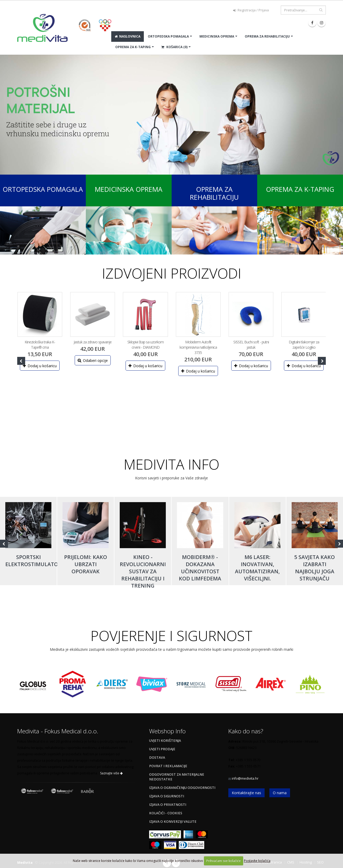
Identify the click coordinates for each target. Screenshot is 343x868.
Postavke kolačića (257, 861)
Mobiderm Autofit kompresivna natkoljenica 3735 (198, 347)
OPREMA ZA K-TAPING (133, 47)
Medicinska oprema (129, 189)
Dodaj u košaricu (40, 366)
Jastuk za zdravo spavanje (93, 342)
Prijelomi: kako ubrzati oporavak (86, 564)
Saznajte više (111, 773)
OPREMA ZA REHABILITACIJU (267, 36)
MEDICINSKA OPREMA (217, 36)
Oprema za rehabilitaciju (214, 193)
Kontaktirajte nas (246, 793)
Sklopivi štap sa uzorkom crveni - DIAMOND (146, 345)
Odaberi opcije (93, 360)
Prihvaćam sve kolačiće (224, 861)
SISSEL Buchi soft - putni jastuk (251, 345)
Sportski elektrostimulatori (34, 561)
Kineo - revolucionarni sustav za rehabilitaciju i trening (143, 571)
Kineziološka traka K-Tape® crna (40, 345)
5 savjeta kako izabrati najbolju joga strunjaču (315, 568)
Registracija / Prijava (251, 10)
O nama (280, 793)
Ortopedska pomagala (43, 189)
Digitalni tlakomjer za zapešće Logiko (304, 345)
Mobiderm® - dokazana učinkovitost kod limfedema (200, 568)
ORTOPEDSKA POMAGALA (168, 36)
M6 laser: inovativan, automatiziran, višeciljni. (257, 568)
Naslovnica (128, 36)
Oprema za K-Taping (300, 189)
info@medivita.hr (245, 778)
